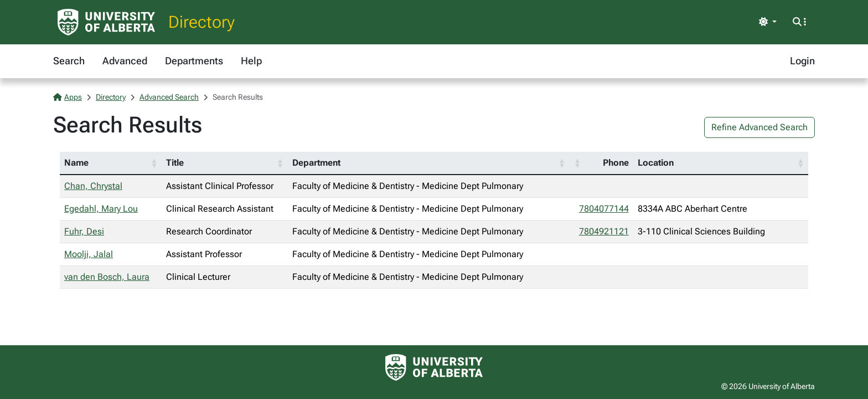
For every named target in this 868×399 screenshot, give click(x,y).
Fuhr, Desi (84, 231)
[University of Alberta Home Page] (106, 22)
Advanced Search (169, 97)
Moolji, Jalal (89, 254)
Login (802, 61)
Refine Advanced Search (759, 127)
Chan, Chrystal (93, 186)
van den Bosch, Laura (107, 277)
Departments (194, 61)
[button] (154, 163)
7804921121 (604, 231)
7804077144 (604, 209)
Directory (201, 22)
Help (251, 61)
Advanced (125, 61)
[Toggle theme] (768, 22)
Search (69, 61)
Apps (68, 97)
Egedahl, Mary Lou (101, 209)
